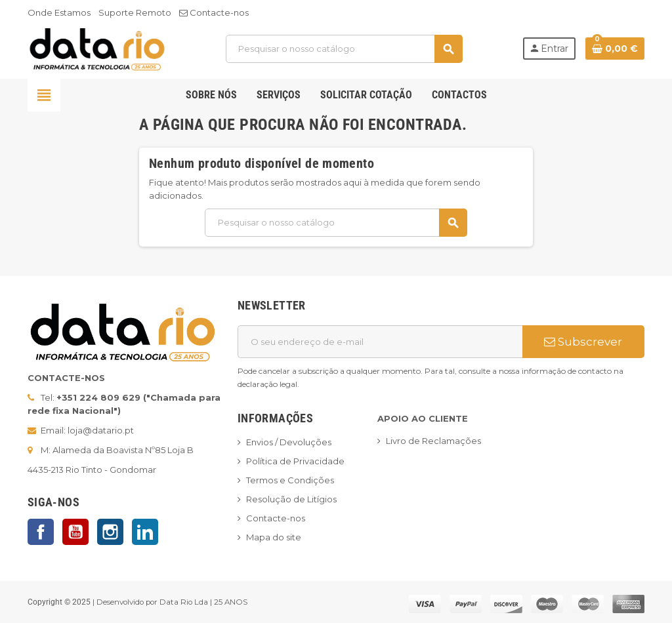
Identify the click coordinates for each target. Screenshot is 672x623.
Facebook (41, 532)
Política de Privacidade (295, 461)
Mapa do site (274, 537)
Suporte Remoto (135, 12)
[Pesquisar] (344, 49)
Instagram (110, 532)
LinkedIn (145, 532)
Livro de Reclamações (433, 441)
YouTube (75, 532)
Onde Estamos (59, 12)
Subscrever (583, 342)
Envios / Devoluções (289, 442)
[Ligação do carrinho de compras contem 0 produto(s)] (615, 49)
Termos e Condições (290, 480)
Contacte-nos (214, 12)
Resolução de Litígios (291, 499)
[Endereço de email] (380, 342)
